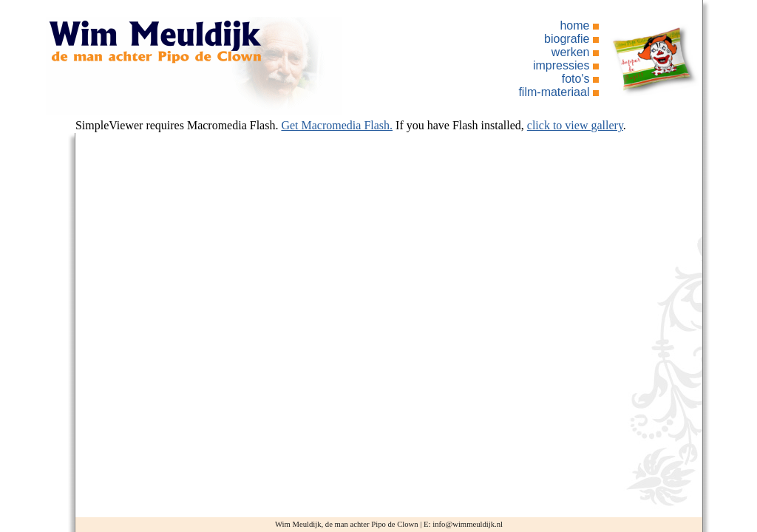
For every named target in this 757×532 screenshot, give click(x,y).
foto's (576, 79)
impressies (561, 65)
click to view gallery (575, 125)
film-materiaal (554, 92)
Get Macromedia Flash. (337, 125)
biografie (567, 39)
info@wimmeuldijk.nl (468, 524)
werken (571, 52)
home (574, 25)
